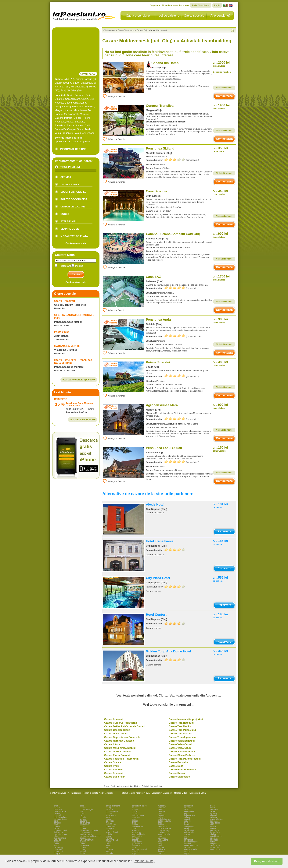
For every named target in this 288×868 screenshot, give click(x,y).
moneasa (136, 846)
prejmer (187, 823)
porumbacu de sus (140, 806)
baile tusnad (85, 823)
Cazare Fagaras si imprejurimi (122, 759)
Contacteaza (224, 96)
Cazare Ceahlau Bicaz (117, 730)
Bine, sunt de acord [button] (267, 861)
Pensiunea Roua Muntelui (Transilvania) (80, 404)
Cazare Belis (176, 766)
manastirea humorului (89, 830)
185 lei (220, 542)
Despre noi (155, 5)
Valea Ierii (80, 133)
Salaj (63, 90)
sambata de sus (61, 819)
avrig (82, 815)
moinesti (135, 838)
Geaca (68, 103)
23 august (162, 838)
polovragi (110, 821)
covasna (83, 821)
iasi (81, 812)
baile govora (189, 827)
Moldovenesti (71, 114)
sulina (108, 836)
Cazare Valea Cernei (180, 744)
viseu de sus (215, 823)
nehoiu (213, 808)
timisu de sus (189, 815)
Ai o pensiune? (221, 16)
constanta (214, 810)
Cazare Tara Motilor (180, 726)
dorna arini (84, 825)
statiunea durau (164, 821)
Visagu (91, 133)
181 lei (220, 505)
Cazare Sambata (114, 769)
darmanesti (188, 840)
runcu (108, 842)
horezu (109, 838)
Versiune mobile (106, 793)
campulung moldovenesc (90, 836)
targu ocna (136, 832)
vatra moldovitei (139, 834)
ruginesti (187, 851)
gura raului (58, 851)
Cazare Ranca (177, 773)
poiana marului (86, 832)
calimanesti (189, 806)
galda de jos (215, 849)
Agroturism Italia (143, 793)
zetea (160, 836)
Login (217, 5)
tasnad (83, 851)
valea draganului (87, 840)
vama (56, 829)
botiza (83, 827)
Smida (70, 125)
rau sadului (214, 847)
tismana (161, 851)
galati (160, 813)
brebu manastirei (191, 842)
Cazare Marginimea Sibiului (120, 748)
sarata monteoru (113, 806)
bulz (185, 838)
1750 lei (221, 278)
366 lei (220, 652)
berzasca (188, 847)
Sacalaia (80, 122)
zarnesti (57, 823)
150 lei (220, 449)
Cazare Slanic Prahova (182, 755)
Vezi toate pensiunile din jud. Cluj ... (142, 695)
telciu (212, 825)
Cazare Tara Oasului (180, 734)
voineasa (136, 830)
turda (160, 842)
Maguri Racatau (75, 106)
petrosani (58, 849)
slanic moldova (86, 834)
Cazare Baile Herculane (182, 769)
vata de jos (214, 830)
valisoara (214, 817)
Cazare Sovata (113, 762)
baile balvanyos (164, 819)
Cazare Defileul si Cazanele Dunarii (125, 726)
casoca (135, 821)
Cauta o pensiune (138, 16)
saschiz (135, 840)
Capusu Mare (73, 99)
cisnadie (187, 844)
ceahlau (187, 834)
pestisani (162, 832)
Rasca (70, 122)
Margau (59, 110)
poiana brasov (112, 812)
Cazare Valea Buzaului (182, 741)
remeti (83, 844)
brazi (108, 830)
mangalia (214, 821)
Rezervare (224, 531)
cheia (82, 813)
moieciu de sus (60, 834)
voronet (83, 819)
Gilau (76, 103)
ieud (108, 851)
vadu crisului (189, 832)
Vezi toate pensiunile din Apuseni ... (195, 695)
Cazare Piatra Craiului (117, 755)
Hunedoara (77, 87)
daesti (160, 846)
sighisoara (58, 832)
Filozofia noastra (170, 5)
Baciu (70, 95)
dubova (109, 813)
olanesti (213, 829)
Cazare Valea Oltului (180, 748)
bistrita (109, 844)
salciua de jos (138, 827)
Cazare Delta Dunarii (116, 734)
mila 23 (109, 823)
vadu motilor (137, 836)
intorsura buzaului (139, 849)
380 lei (220, 321)
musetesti (214, 840)
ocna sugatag (164, 830)
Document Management (162, 793)
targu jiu (187, 821)
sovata (57, 808)
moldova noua (138, 815)
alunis (212, 842)
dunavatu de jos (165, 829)
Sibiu (74, 90)
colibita (109, 834)
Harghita (59, 87)
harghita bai (189, 830)
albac (56, 846)
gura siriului (137, 844)
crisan (57, 842)
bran (56, 806)
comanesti (136, 817)
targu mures (111, 815)
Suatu (80, 129)
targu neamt (137, 842)
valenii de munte (191, 846)
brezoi (212, 806)
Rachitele (60, 122)
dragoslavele (215, 832)
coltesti (161, 825)
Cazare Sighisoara (179, 777)
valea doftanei (112, 832)
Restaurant (63, 266)
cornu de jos (215, 846)
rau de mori (111, 827)
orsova (83, 847)
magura (135, 810)
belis (56, 821)
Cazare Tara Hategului (182, 723)
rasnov (57, 813)
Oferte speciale (194, 16)
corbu (160, 817)
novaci (135, 829)
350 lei (220, 149)
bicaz (134, 823)
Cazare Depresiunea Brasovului (123, 737)
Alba (67, 79)
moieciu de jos (60, 812)
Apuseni (59, 141)
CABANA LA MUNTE (67, 346)
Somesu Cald (83, 125)
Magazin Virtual (181, 793)
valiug (186, 829)
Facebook (184, 5)
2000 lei (221, 64)
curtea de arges (87, 810)
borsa (82, 849)
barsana (187, 808)
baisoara (161, 812)
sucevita (109, 853)
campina (213, 844)
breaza (57, 853)
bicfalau (187, 817)
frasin (82, 853)
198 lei (220, 616)
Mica (76, 110)
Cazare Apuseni (113, 719)
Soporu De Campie (65, 129)
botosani (110, 849)
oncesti (213, 827)
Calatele (59, 99)
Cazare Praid (112, 766)
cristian (213, 834)
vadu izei (58, 840)
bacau (186, 810)
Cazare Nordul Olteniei (117, 752)
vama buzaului (164, 834)
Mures (92, 87)
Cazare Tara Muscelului (182, 730)
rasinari (135, 812)
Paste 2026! (61, 332)
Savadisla (60, 125)
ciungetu (161, 815)
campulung (59, 847)
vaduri (186, 813)
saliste (109, 819)
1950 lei (221, 107)
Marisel (68, 110)
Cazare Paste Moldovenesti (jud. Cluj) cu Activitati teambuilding (133, 786)
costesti (187, 819)
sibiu (56, 836)
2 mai (134, 808)
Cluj (72, 83)
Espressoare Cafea (198, 793)
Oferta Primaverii (65, 301)
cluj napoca (85, 838)
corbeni (83, 829)
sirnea (186, 853)
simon (160, 810)
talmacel (213, 815)
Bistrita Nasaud (84, 79)
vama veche (163, 840)
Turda (88, 129)
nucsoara (162, 806)
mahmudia (84, 846)
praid (56, 825)
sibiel (82, 806)
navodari (161, 853)
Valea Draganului (64, 133)
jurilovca (161, 849)
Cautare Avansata (76, 243)
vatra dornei (189, 812)
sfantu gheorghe (191, 849)
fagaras (161, 847)
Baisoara (79, 95)
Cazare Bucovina (179, 762)
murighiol (110, 829)
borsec (135, 813)
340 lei (220, 192)
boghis (187, 836)
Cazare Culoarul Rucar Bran (121, 723)
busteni (83, 842)
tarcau (135, 847)
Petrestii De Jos (73, 118)
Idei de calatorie (169, 16)
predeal (57, 827)
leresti (108, 846)
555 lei (220, 579)
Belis (88, 95)
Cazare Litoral (112, 744)
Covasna (86, 83)
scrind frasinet (216, 836)
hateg (108, 808)
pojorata (161, 808)
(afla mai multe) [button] (144, 861)
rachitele (135, 851)
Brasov (59, 83)
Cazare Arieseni (113, 773)
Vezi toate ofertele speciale (79, 380)
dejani (134, 819)
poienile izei (111, 825)
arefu (134, 853)
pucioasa (214, 813)
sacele (212, 812)
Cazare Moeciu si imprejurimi (186, 719)
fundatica (214, 838)
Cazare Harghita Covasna (119, 741)
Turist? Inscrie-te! (201, 5)
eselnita (83, 808)
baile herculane (60, 817)
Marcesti (90, 106)
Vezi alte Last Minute (83, 420)
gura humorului (60, 830)
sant (108, 847)
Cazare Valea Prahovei (182, 752)
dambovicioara (112, 840)
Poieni (86, 118)
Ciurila (85, 99)
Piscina (77, 266)
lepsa (108, 817)
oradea (135, 825)
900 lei (220, 235)
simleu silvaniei (216, 819)
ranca (56, 844)
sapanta (109, 810)
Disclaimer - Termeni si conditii (85, 793)
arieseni (57, 815)
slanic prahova (60, 838)
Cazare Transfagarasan (182, 737)
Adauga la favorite (114, 96)
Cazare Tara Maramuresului (185, 759)
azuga (160, 844)
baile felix (58, 810)
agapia (83, 817)
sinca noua (162, 827)
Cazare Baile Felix (115, 777)
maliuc (187, 825)
